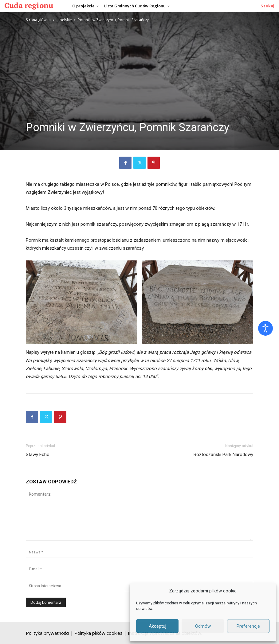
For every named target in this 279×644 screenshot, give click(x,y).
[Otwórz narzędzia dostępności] (265, 328)
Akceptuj (157, 626)
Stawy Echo (38, 455)
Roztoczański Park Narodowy (223, 455)
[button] (268, 6)
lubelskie (64, 20)
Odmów (203, 626)
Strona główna (38, 20)
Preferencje (248, 626)
